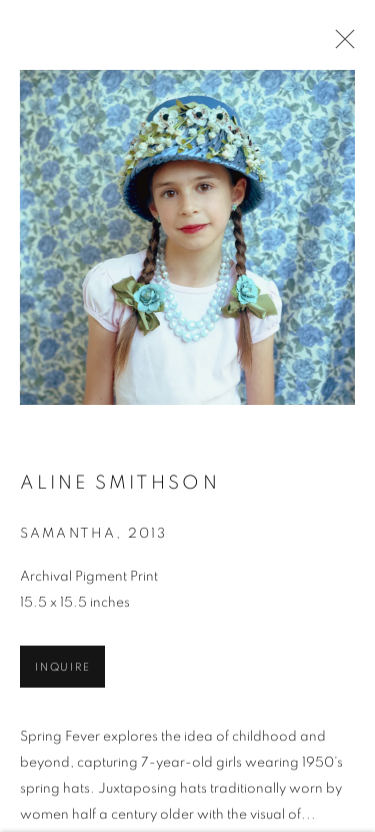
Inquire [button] (62, 669)
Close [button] (340, 45)
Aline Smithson (120, 485)
